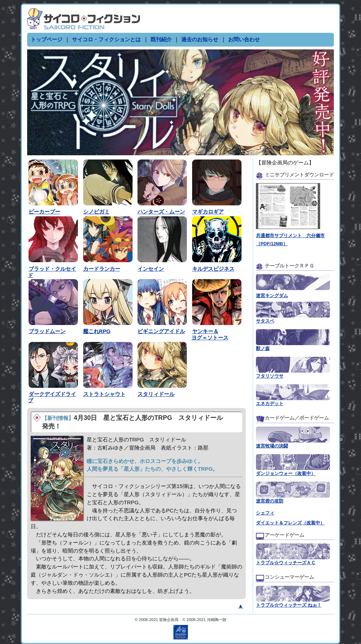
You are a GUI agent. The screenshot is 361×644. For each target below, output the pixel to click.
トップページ (47, 39)
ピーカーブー (44, 212)
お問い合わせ (244, 39)
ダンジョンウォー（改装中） (286, 473)
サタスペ (265, 321)
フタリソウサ (270, 376)
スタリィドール (156, 394)
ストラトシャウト (104, 394)
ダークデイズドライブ (52, 397)
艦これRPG (97, 331)
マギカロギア (208, 212)
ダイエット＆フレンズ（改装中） (290, 523)
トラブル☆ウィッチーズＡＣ (286, 563)
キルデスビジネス (213, 269)
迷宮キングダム (272, 296)
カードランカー (102, 269)
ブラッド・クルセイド (52, 272)
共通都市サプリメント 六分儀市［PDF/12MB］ (290, 236)
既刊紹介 (161, 39)
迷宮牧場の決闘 (272, 446)
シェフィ (265, 513)
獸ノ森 (263, 348)
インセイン (151, 269)
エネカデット (270, 404)
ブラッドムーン (47, 331)
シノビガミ (96, 212)
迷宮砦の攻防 (270, 501)
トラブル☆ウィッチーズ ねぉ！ (289, 605)
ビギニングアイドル (161, 331)
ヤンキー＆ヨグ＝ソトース (210, 334)
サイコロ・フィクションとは (106, 39)
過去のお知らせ (200, 39)
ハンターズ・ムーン (161, 212)
